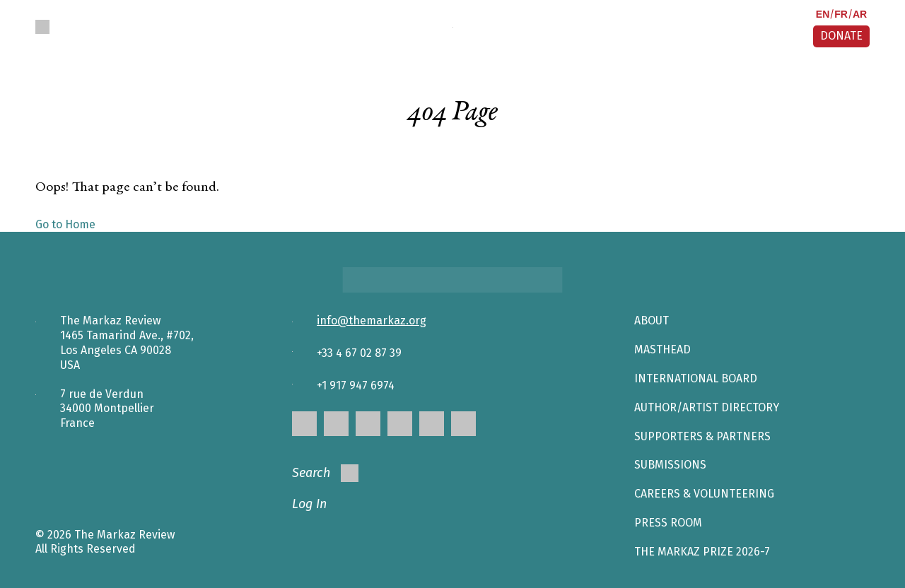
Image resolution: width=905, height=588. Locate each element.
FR (841, 14)
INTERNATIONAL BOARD (696, 378)
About (652, 321)
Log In (309, 504)
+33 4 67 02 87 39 (359, 353)
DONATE (841, 36)
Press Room (668, 523)
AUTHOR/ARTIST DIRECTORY (707, 407)
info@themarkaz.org (372, 321)
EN (823, 14)
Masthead (662, 349)
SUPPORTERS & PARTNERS (702, 436)
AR (860, 14)
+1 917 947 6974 (356, 386)
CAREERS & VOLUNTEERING (704, 494)
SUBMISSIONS (670, 465)
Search (325, 473)
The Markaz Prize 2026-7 (702, 552)
